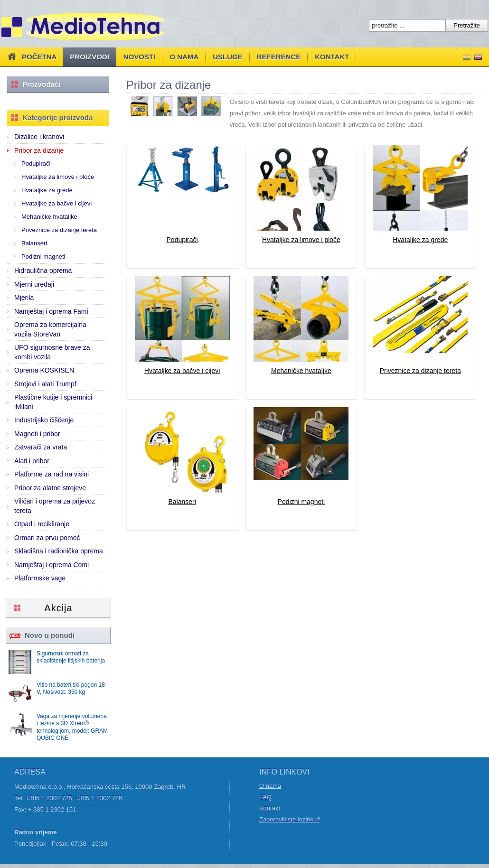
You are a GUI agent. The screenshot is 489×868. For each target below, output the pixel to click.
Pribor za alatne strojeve (50, 488)
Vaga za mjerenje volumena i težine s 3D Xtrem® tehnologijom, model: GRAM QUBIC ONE (72, 727)
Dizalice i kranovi (39, 137)
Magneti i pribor (37, 434)
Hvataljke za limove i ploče (58, 177)
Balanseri (34, 243)
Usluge (228, 57)
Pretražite (467, 25)
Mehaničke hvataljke (49, 217)
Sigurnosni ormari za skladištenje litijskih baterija (71, 657)
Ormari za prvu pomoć (47, 538)
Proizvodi (89, 57)
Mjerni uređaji (34, 284)
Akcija (58, 608)
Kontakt (332, 57)
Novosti (140, 57)
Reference (279, 57)
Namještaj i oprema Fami (51, 311)
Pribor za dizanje (39, 150)
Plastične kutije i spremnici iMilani (53, 402)
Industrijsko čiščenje (44, 420)
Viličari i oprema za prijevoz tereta (55, 506)
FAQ (265, 797)
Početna (31, 56)
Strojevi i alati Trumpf (45, 384)
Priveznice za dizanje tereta (59, 230)
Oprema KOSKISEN (44, 370)
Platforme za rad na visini (52, 474)
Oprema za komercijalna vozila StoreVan (50, 329)
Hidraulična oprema (43, 271)
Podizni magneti (43, 257)
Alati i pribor (32, 461)
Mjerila (24, 298)
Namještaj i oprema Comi (52, 565)
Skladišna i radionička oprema (59, 551)
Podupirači (36, 163)
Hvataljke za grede (47, 190)
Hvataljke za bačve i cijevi (56, 203)
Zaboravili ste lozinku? (290, 819)
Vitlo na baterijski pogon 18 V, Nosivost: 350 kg (71, 689)
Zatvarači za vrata (41, 447)
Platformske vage (40, 578)
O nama (184, 57)
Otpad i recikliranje (42, 524)
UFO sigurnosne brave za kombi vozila (52, 352)
